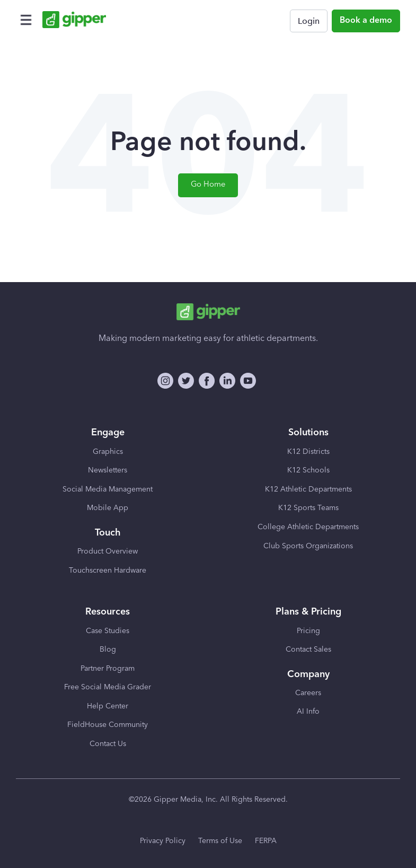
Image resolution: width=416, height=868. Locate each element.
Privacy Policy (163, 841)
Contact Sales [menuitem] (308, 650)
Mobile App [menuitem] (108, 508)
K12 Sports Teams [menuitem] (308, 508)
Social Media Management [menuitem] (108, 489)
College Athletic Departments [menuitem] (308, 527)
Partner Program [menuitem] (108, 669)
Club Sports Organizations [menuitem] (308, 546)
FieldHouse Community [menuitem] (108, 725)
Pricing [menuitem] (308, 631)
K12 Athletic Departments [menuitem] (308, 489)
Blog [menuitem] (108, 650)
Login (309, 21)
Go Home (208, 185)
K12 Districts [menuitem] (308, 452)
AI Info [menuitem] (308, 712)
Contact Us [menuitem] (108, 744)
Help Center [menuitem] (108, 706)
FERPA (266, 841)
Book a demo (366, 21)
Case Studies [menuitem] (108, 631)
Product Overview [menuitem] (108, 551)
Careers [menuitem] (308, 693)
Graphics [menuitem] (108, 452)
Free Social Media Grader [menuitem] (108, 687)
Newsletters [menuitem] (108, 470)
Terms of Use (220, 841)
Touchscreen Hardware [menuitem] (108, 571)
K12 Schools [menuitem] (308, 470)
